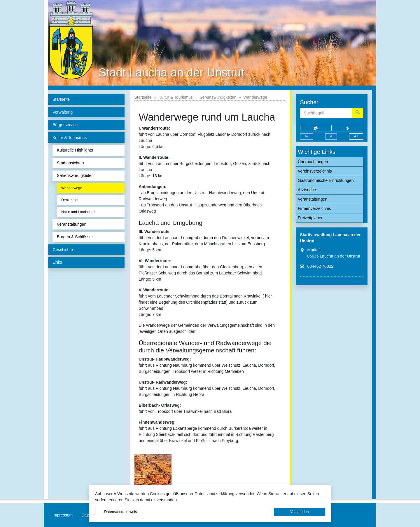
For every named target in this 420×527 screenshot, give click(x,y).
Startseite (143, 97)
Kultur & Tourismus (175, 97)
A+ (356, 136)
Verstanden (300, 512)
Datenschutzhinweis (120, 512)
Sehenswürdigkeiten (218, 97)
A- (307, 136)
